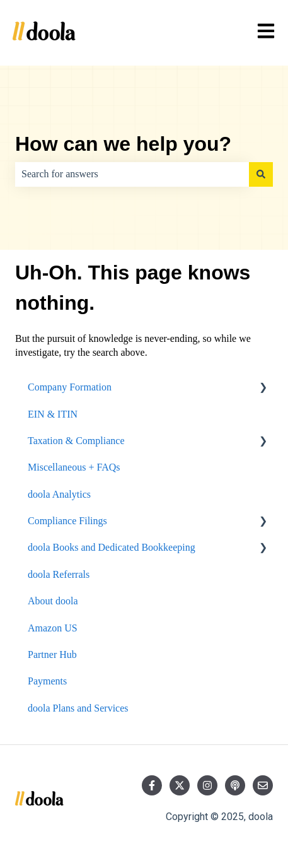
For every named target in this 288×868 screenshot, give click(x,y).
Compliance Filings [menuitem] (67, 521)
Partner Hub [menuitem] (52, 654)
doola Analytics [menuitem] (59, 494)
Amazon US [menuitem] (53, 628)
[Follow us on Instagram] (207, 785)
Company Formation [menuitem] (70, 387)
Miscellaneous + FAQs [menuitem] (74, 467)
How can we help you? (123, 144)
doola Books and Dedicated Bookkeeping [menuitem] (112, 547)
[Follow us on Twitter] (180, 785)
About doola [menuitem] (53, 601)
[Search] (261, 174)
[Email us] (263, 785)
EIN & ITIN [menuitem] (53, 414)
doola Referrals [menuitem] (59, 574)
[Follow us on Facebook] (152, 785)
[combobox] (132, 174)
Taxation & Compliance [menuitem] (76, 441)
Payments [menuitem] (47, 681)
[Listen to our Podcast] (235, 785)
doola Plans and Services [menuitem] (78, 708)
